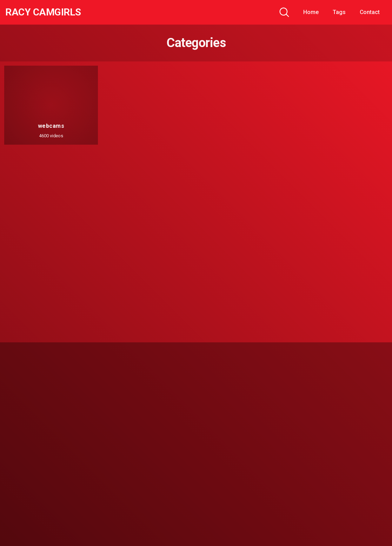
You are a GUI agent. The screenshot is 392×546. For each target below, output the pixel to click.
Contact (370, 12)
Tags (339, 12)
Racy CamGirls (43, 12)
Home (311, 12)
